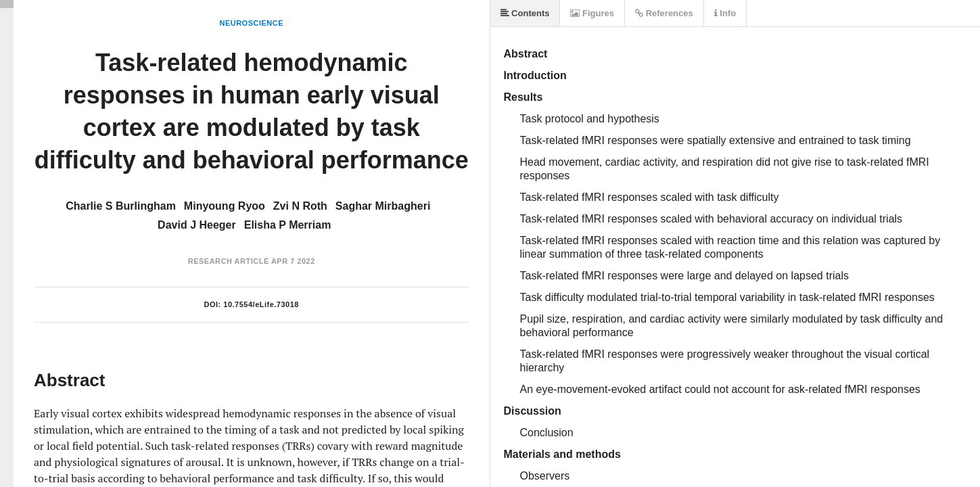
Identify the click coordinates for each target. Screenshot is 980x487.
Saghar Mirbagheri (383, 206)
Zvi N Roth (300, 206)
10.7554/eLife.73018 (261, 304)
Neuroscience (251, 23)
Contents (525, 13)
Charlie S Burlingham (121, 206)
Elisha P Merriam (288, 225)
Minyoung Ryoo (225, 206)
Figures (592, 13)
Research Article (229, 261)
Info (725, 13)
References (664, 13)
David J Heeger (197, 225)
